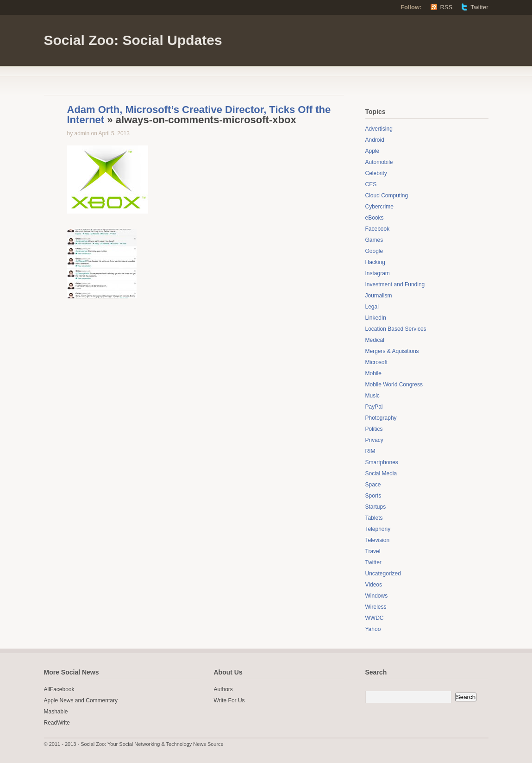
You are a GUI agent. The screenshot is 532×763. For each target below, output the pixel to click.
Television (378, 540)
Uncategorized (383, 574)
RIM (370, 451)
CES (371, 184)
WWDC (375, 618)
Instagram (378, 273)
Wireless (376, 607)
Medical (375, 340)
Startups (376, 507)
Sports (373, 496)
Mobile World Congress (394, 385)
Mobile (373, 373)
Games (374, 240)
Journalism (379, 296)
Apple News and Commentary (81, 700)
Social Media (381, 473)
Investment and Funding (395, 284)
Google (374, 251)
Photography (381, 418)
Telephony (378, 529)
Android (375, 140)
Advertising (379, 129)
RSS (446, 7)
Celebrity (376, 173)
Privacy (374, 440)
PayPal (374, 407)
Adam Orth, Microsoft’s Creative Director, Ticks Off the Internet (199, 115)
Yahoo (373, 629)
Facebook (378, 229)
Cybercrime (379, 207)
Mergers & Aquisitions (392, 351)
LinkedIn (376, 318)
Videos (374, 585)
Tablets (374, 518)
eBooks (375, 218)
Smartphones (382, 462)
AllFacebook (59, 689)
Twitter (479, 7)
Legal (372, 307)
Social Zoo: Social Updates (133, 40)
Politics (374, 429)
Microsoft (377, 362)
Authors (223, 689)
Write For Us (229, 700)
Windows (377, 596)
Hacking (375, 262)
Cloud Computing (387, 195)
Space (373, 485)
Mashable (56, 712)
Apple (372, 151)
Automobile (379, 162)
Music (372, 396)
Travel (373, 551)
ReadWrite (57, 723)
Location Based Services (396, 329)
